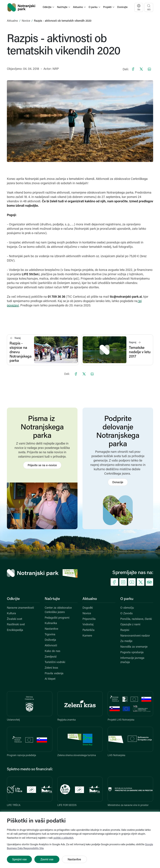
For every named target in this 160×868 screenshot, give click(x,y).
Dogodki (88, 608)
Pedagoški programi (57, 618)
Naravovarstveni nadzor (135, 636)
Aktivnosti (51, 646)
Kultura (11, 614)
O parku (127, 599)
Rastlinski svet (16, 625)
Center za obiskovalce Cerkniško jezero (58, 610)
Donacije (118, 482)
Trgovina (50, 635)
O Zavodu (126, 614)
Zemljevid (51, 657)
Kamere (87, 636)
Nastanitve (51, 629)
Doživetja (50, 640)
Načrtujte (52, 599)
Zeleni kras (51, 668)
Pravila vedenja (54, 674)
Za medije (126, 641)
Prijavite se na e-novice (42, 465)
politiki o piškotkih (63, 838)
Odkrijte (13, 599)
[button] (49, 7)
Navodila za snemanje (134, 647)
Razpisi (125, 630)
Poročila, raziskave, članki (136, 619)
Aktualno (12, 21)
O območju (127, 608)
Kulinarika (51, 623)
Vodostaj (88, 625)
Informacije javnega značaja (132, 660)
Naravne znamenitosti (20, 608)
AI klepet (50, 679)
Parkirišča (89, 630)
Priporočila (89, 619)
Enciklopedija (15, 630)
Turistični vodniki (55, 662)
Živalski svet (15, 619)
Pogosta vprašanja (132, 653)
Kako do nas (52, 651)
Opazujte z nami (130, 625)
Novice (26, 21)
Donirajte (122, 7)
